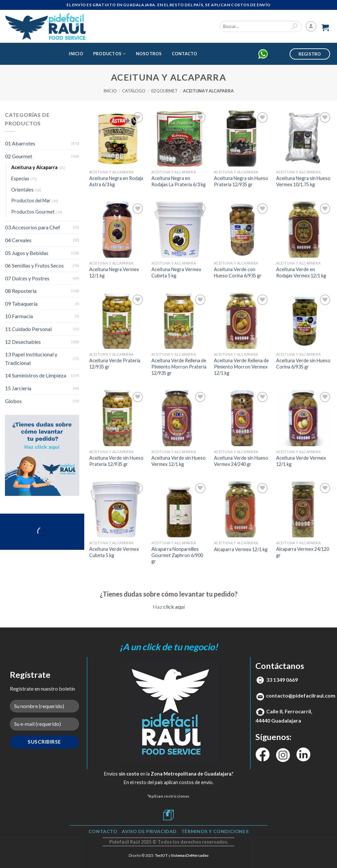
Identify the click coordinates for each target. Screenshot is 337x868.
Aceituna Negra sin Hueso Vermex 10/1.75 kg (303, 181)
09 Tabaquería (21, 304)
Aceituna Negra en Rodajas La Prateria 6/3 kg (179, 181)
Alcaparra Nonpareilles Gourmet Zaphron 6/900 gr (177, 555)
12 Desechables (23, 342)
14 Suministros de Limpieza (36, 375)
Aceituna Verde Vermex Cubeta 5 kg (114, 552)
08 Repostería (21, 291)
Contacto (185, 54)
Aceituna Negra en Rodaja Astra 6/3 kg (116, 181)
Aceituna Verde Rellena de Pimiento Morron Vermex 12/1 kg (241, 367)
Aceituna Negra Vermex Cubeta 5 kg (176, 272)
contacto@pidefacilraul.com (301, 695)
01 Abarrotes (20, 143)
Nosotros (149, 54)
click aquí (174, 607)
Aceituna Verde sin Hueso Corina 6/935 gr (303, 364)
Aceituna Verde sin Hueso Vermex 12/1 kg (179, 461)
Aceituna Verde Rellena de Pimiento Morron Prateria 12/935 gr (179, 367)
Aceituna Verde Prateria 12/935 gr (115, 364)
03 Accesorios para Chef (33, 227)
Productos (110, 54)
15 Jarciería (18, 388)
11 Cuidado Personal (28, 329)
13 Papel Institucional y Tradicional (31, 358)
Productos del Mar (31, 201)
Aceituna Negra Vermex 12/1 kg (114, 272)
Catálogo (134, 91)
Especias (20, 179)
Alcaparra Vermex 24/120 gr (303, 552)
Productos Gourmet (33, 212)
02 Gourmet (164, 91)
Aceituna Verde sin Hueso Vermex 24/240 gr (241, 461)
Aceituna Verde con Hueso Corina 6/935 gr (238, 272)
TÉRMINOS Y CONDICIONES (215, 831)
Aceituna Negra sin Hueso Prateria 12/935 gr (241, 181)
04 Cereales (18, 240)
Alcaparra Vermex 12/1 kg (241, 549)
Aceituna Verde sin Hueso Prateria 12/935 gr (116, 461)
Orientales (22, 190)
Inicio (76, 54)
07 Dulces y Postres (27, 278)
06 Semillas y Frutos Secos (34, 265)
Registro (310, 54)
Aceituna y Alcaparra (34, 167)
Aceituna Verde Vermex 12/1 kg (301, 461)
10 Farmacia (19, 316)
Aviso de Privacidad (149, 831)
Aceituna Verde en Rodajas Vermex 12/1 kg (301, 272)
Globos (13, 401)
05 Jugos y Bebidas (27, 253)
